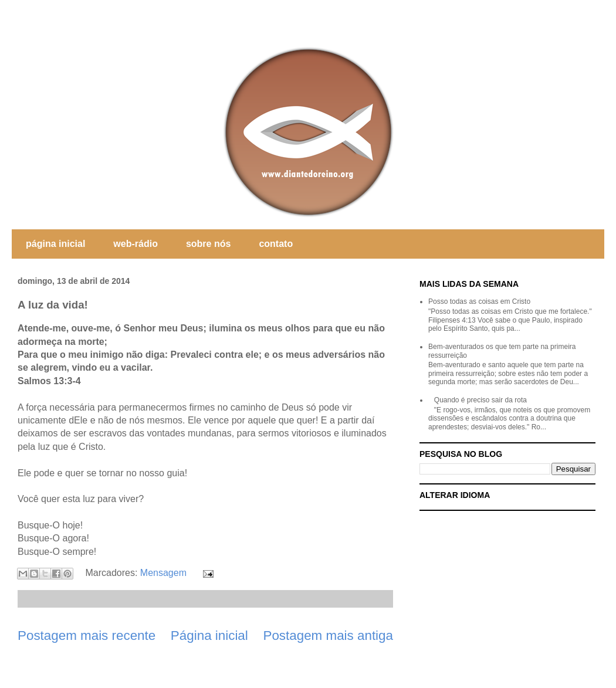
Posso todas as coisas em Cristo (479, 301)
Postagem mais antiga (328, 636)
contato (276, 244)
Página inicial (209, 636)
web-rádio (136, 244)
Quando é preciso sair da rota (480, 400)
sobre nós (208, 244)
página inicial (55, 244)
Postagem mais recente (87, 636)
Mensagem (163, 573)
